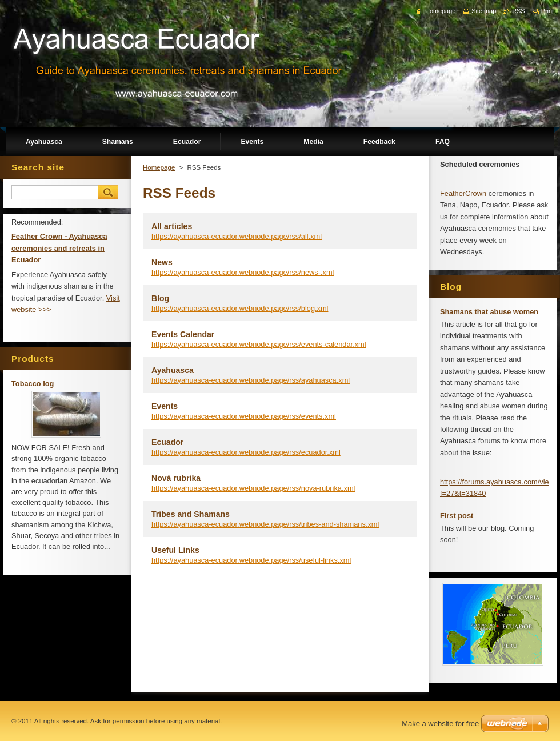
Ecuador (167, 442)
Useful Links (175, 550)
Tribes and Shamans (191, 514)
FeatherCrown (463, 193)
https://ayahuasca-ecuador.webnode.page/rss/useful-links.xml (251, 560)
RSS (518, 11)
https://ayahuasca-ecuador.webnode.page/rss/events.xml (244, 416)
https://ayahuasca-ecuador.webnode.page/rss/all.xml (237, 236)
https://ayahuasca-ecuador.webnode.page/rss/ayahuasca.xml (251, 380)
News (162, 262)
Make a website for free (440, 724)
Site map (484, 11)
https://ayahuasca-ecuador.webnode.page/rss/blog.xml (240, 308)
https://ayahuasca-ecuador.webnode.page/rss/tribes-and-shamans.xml (265, 524)
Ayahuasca (173, 370)
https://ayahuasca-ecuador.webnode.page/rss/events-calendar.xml (259, 344)
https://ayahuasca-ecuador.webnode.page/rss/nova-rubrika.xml (253, 488)
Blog (160, 298)
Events (165, 406)
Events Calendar (183, 334)
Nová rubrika (176, 478)
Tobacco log (33, 384)
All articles (172, 226)
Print (547, 11)
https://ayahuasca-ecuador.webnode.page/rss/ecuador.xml (246, 452)
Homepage (159, 167)
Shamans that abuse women (489, 312)
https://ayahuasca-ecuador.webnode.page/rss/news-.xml (243, 272)
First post (457, 516)
